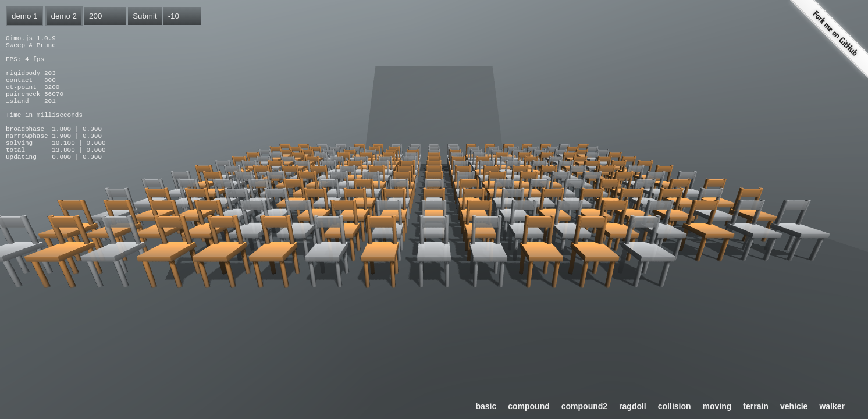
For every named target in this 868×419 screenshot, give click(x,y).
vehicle (794, 406)
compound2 (584, 406)
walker (832, 406)
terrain (756, 406)
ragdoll (633, 406)
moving (717, 406)
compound (529, 406)
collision (675, 406)
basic (486, 406)
